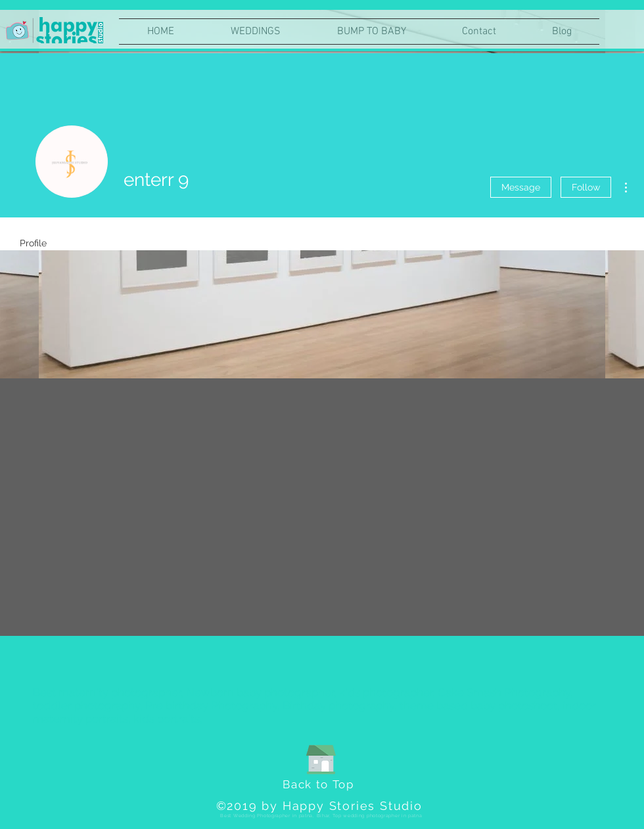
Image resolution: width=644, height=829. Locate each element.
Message (521, 187)
